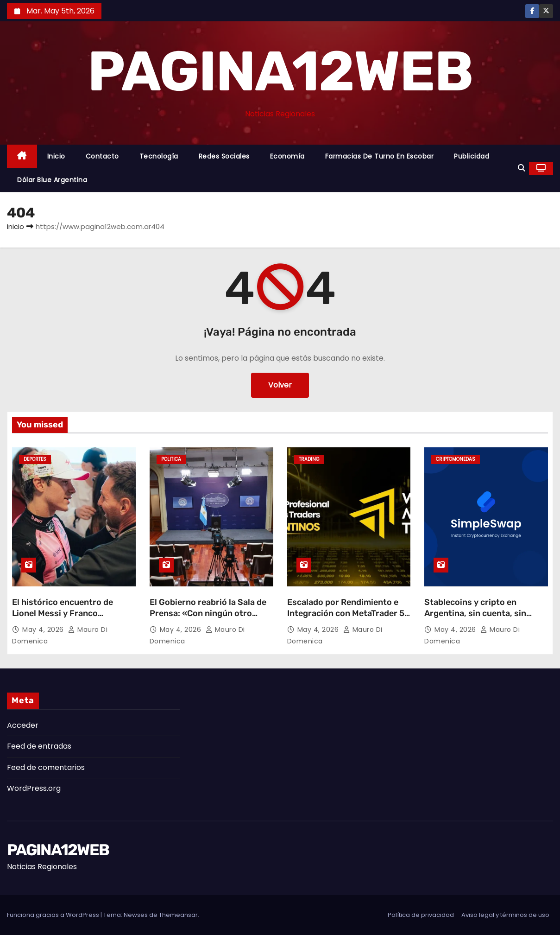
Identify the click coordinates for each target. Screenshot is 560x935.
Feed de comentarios (46, 767)
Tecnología (159, 156)
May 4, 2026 (44, 630)
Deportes (35, 459)
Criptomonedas (456, 459)
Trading (309, 459)
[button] (522, 168)
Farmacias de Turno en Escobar (380, 156)
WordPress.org (34, 788)
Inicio (56, 156)
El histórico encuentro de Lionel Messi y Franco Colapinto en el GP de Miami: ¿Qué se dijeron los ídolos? (68, 619)
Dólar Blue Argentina (52, 180)
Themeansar (178, 915)
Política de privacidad (421, 915)
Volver (280, 385)
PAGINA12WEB (280, 71)
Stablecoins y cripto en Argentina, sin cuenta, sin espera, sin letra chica (475, 613)
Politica (171, 459)
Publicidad (472, 156)
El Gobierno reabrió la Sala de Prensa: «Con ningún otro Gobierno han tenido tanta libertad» (208, 619)
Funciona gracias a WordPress (54, 915)
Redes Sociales (224, 156)
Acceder (23, 725)
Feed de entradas (39, 746)
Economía (287, 156)
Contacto (102, 156)
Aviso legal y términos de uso (505, 915)
